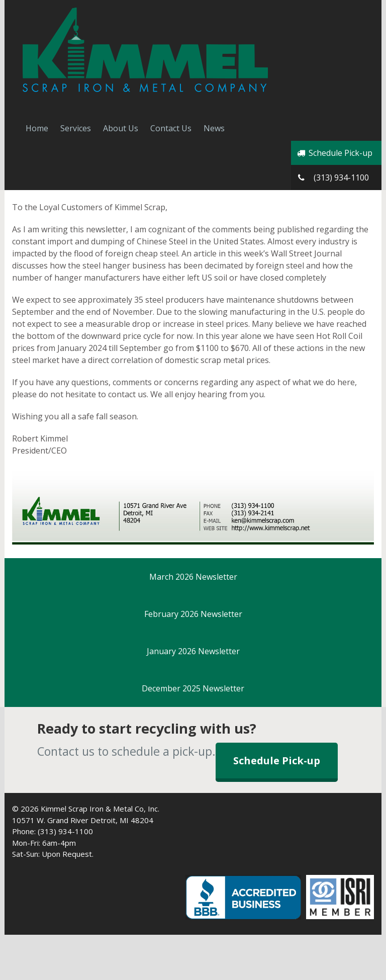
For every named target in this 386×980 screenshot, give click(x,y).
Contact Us (171, 128)
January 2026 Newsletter (193, 651)
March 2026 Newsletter (193, 577)
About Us (121, 128)
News (214, 128)
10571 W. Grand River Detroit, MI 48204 (83, 820)
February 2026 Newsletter (193, 614)
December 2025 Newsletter (193, 688)
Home (37, 128)
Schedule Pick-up (334, 153)
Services (76, 128)
